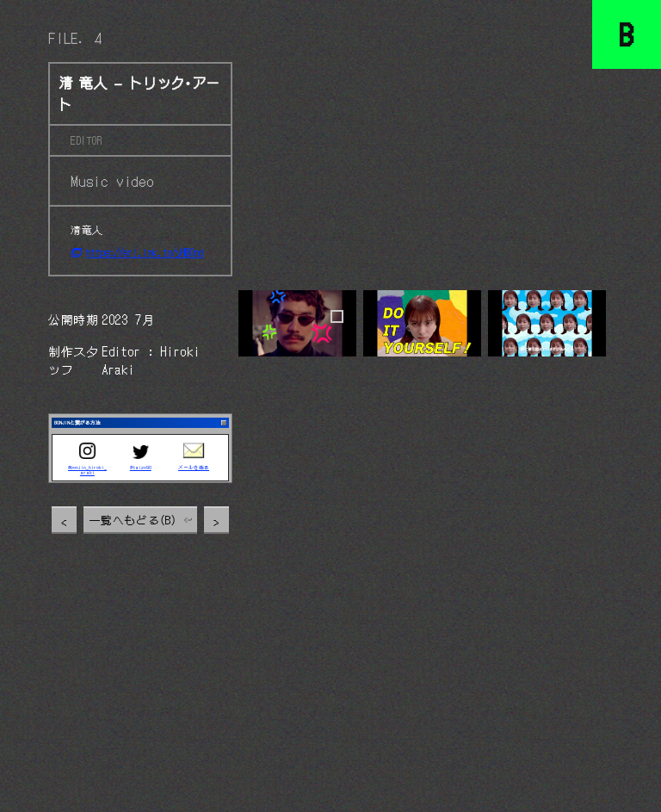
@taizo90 (141, 468)
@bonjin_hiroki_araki (87, 471)
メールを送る (194, 468)
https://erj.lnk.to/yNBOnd (145, 252)
